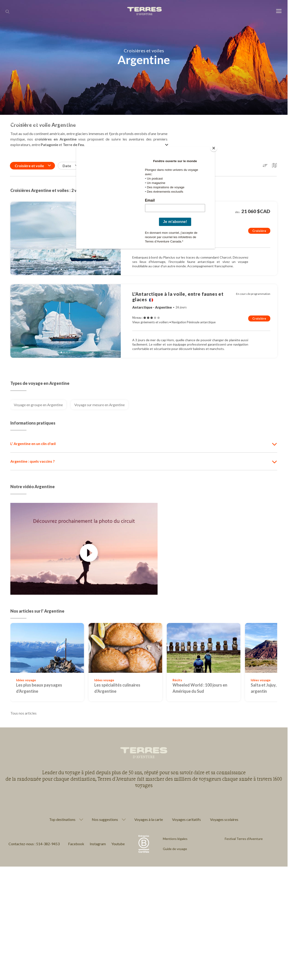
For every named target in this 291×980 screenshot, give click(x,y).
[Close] (214, 148)
